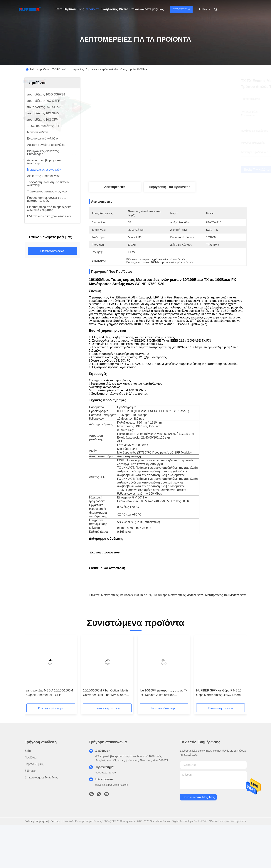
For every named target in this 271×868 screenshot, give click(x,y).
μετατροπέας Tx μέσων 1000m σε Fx (126, 634)
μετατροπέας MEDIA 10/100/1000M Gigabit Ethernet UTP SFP (50, 732)
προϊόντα (93, 9)
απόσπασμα (181, 9)
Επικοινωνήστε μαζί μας (147, 9)
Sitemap (55, 860)
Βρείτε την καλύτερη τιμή (189, 170)
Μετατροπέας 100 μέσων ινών (225, 634)
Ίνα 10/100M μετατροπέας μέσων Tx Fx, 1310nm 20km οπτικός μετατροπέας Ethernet (164, 732)
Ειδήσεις (30, 810)
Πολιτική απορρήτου (36, 860)
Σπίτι (59, 9)
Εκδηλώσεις (109, 9)
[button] (40, 710)
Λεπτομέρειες (115, 187)
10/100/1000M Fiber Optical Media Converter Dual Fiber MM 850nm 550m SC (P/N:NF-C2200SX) (106, 732)
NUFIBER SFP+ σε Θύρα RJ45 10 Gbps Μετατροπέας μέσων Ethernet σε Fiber (220, 732)
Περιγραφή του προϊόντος (170, 187)
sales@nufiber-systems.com (112, 824)
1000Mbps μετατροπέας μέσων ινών (178, 634)
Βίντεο (123, 9)
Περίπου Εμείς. (74, 9)
